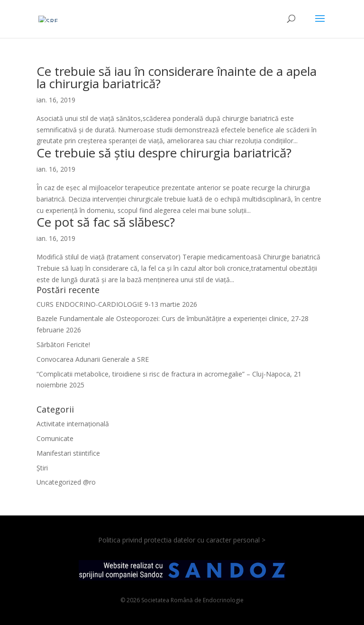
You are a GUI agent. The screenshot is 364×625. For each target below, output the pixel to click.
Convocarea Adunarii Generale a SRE (93, 359)
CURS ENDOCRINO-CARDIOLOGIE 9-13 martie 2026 (117, 304)
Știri (42, 468)
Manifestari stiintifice (68, 453)
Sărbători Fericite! (63, 345)
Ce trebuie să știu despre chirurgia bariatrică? (164, 153)
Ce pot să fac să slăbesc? (106, 222)
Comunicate (55, 438)
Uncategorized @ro (66, 482)
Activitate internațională (73, 424)
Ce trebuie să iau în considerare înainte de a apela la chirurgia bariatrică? (177, 77)
